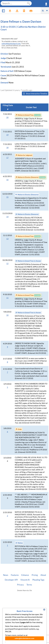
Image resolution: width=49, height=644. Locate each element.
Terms (29, 585)
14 (7, 217)
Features (15, 575)
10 (7, 315)
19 (7, 135)
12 (7, 263)
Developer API (11, 580)
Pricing (35, 575)
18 (7, 148)
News (6, 575)
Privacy (20, 585)
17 (7, 158)
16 (7, 180)
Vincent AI (25, 580)
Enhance (25, 575)
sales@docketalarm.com (11, 44)
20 (7, 117)
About (43, 575)
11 (7, 298)
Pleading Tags (38, 580)
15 (7, 197)
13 (7, 239)
